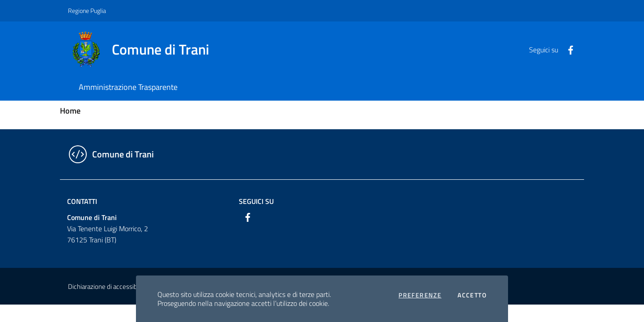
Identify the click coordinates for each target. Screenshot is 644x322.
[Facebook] (567, 49)
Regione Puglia (87, 11)
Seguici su (256, 201)
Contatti (82, 201)
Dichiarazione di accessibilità (107, 286)
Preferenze (420, 295)
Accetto (472, 295)
